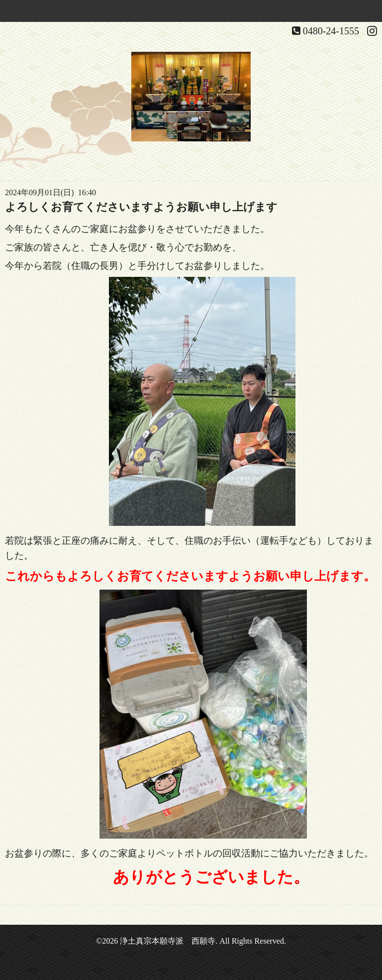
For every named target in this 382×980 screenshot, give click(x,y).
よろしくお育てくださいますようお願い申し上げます (141, 207)
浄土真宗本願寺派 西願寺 (168, 941)
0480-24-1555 (331, 31)
